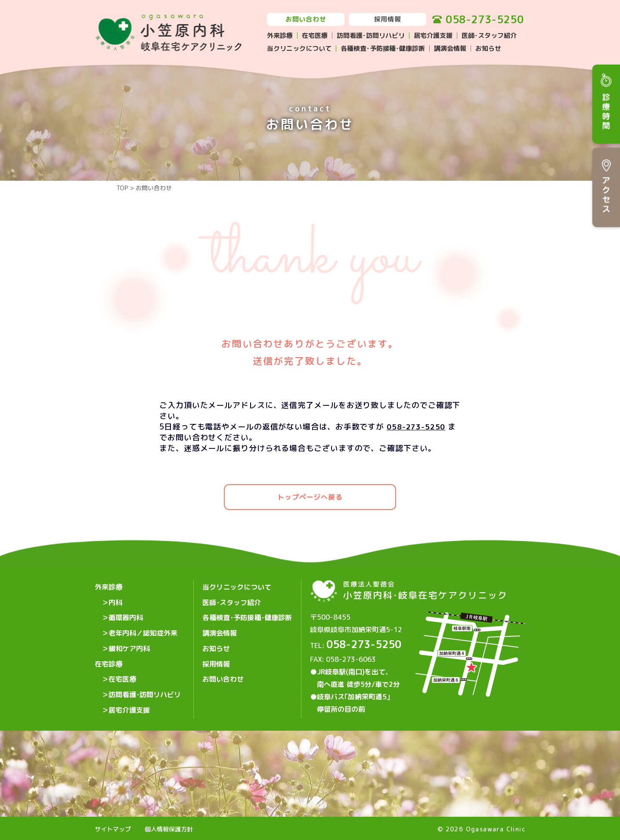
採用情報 (388, 19)
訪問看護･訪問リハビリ (371, 36)
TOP (122, 188)
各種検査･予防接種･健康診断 (383, 48)
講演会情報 (450, 48)
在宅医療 (315, 36)
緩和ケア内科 (129, 642)
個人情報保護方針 (169, 828)
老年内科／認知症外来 (143, 628)
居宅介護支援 (433, 36)
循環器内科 (126, 614)
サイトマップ (113, 828)
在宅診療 (108, 655)
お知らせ (488, 48)
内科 (115, 600)
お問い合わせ (306, 19)
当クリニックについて (299, 48)
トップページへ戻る (310, 497)
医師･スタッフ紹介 (489, 36)
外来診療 (280, 36)
